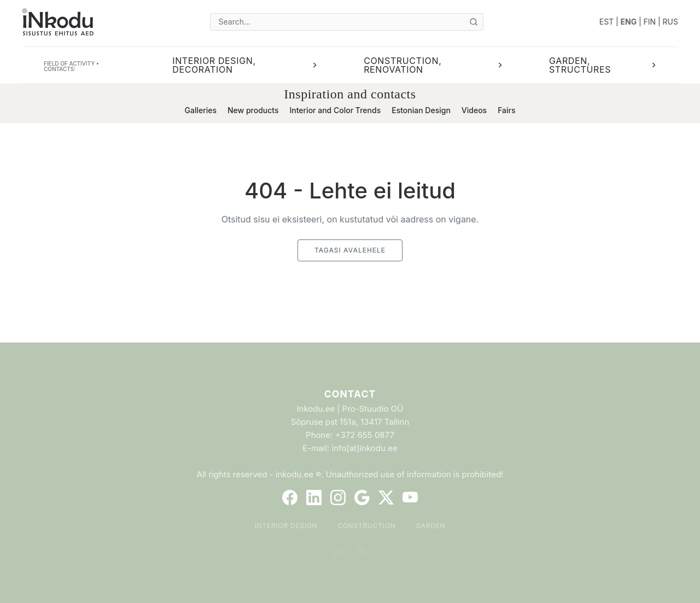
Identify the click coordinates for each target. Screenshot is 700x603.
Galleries (200, 110)
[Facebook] (290, 497)
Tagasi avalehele (350, 250)
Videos (474, 110)
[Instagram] (338, 497)
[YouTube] (410, 497)
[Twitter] (386, 497)
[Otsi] (474, 22)
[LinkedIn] (314, 497)
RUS (670, 22)
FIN (650, 22)
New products (253, 110)
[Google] (362, 497)
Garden (430, 526)
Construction (367, 526)
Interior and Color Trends (336, 110)
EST (607, 22)
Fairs (506, 110)
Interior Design (286, 526)
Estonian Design (421, 110)
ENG (629, 22)
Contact (350, 394)
